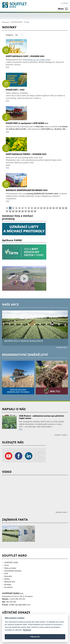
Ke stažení (8, 587)
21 (7, 211)
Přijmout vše (35, 637)
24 (16, 211)
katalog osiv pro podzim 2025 (38, 60)
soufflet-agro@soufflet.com (20, 605)
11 (38, 208)
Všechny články (61, 435)
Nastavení (27, 630)
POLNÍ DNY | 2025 (15, 90)
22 (10, 211)
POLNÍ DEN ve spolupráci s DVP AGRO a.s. (27, 123)
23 (13, 211)
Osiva (7, 565)
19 (63, 208)
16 (54, 208)
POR (6, 573)
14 (47, 208)
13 (44, 208)
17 (57, 208)
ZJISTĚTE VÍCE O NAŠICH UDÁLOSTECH (24, 341)
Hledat (66, 3)
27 (26, 211)
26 (23, 211)
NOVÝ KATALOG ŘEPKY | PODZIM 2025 (26, 154)
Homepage (6, 22)
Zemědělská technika (13, 571)
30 (35, 211)
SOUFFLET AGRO (17, 22)
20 (66, 208)
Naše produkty (10, 568)
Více (7, 67)
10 (35, 208)
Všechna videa (61, 512)
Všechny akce (61, 347)
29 (32, 211)
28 (29, 211)
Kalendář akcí (10, 582)
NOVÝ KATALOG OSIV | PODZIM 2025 (25, 56)
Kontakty (8, 584)
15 (51, 208)
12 (41, 208)
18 (60, 208)
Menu (61, 9)
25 (19, 211)
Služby (7, 579)
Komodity (8, 576)
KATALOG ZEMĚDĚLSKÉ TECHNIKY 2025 (27, 190)
